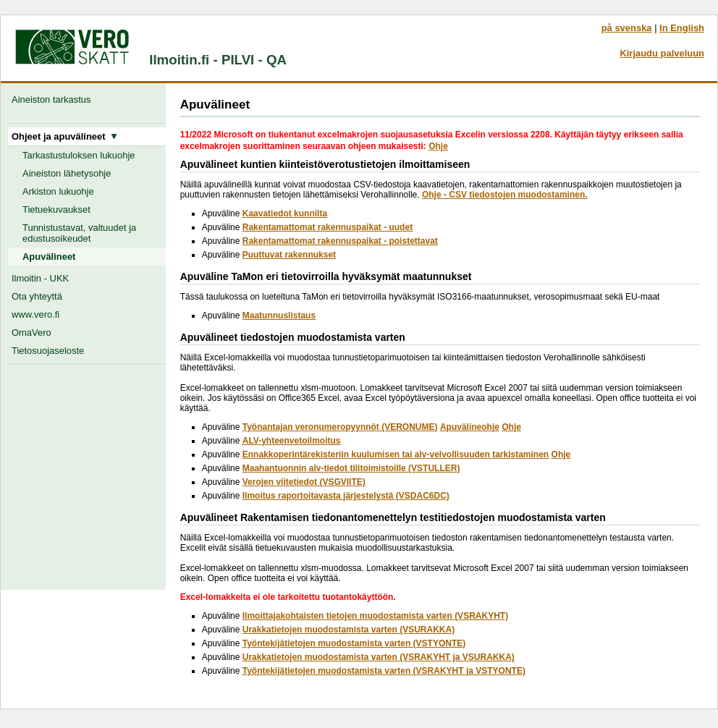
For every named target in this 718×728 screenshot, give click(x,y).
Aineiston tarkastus (54, 100)
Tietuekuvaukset (56, 209)
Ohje (438, 146)
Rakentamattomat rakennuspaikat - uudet (328, 227)
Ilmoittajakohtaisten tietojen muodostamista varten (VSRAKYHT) (375, 616)
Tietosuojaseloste (48, 351)
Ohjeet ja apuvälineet (64, 136)
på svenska (627, 28)
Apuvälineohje (470, 427)
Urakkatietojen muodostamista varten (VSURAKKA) (349, 630)
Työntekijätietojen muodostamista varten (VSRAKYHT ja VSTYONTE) (384, 671)
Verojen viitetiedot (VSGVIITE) (304, 482)
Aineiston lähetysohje (67, 173)
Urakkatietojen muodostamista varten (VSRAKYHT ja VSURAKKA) (379, 657)
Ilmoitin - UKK (40, 278)
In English (682, 28)
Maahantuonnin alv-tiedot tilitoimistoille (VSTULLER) (351, 468)
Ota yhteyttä (37, 296)
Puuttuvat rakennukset (289, 255)
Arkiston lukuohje (58, 191)
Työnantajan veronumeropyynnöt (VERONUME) (340, 427)
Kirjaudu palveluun (662, 53)
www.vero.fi (35, 314)
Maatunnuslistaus (279, 316)
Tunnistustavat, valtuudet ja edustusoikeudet (79, 233)
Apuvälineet (49, 257)
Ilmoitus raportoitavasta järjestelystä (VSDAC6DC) (346, 496)
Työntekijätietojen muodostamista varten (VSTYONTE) (354, 643)
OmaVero (31, 333)
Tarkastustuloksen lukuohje (79, 155)
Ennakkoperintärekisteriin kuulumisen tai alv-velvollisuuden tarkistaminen (396, 454)
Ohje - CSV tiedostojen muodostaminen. (505, 195)
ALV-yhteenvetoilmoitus (292, 441)
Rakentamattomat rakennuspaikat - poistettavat (340, 241)
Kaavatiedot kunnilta (285, 213)
